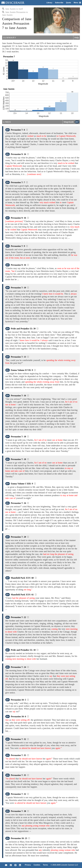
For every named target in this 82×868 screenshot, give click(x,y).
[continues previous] (14, 221)
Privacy (28, 865)
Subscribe (59, 3)
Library (49, 3)
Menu (77, 3)
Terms (45, 865)
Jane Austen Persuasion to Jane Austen (15, 14)
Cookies (37, 865)
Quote (68, 3)
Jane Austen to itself (13, 9)
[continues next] (34, 174)
